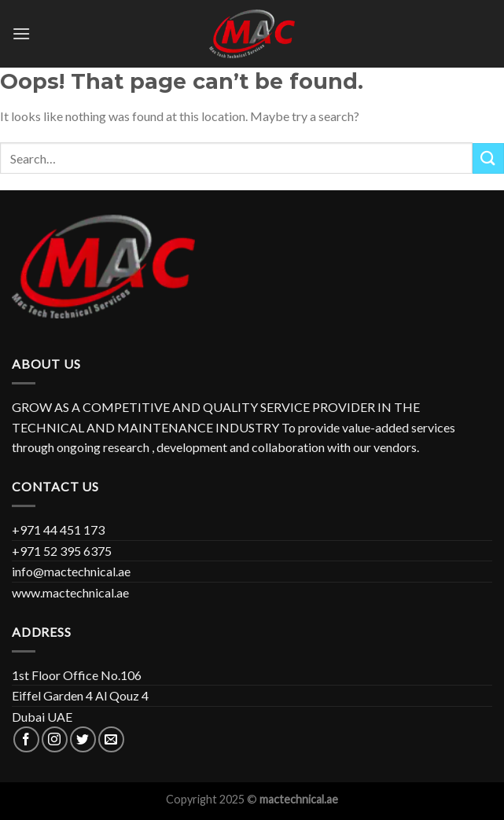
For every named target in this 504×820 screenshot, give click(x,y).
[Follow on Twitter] (83, 739)
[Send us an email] (111, 739)
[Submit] (488, 158)
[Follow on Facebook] (26, 739)
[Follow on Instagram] (55, 739)
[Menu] (21, 33)
